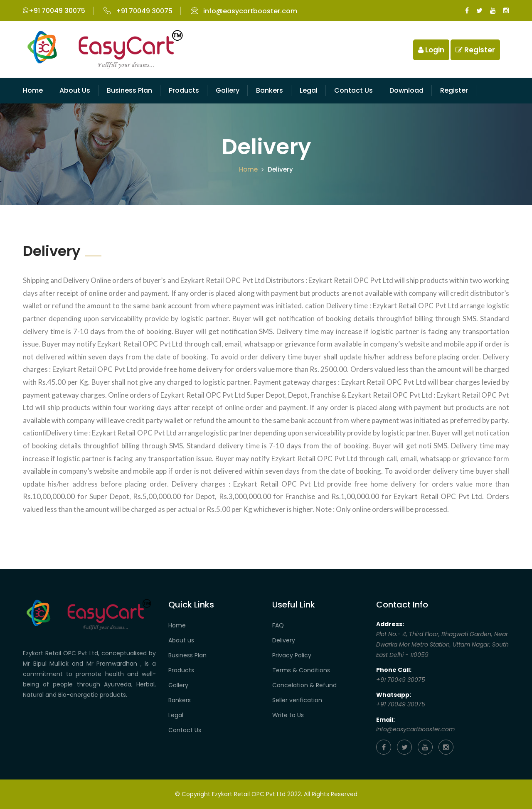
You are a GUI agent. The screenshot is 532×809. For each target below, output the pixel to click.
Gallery (228, 90)
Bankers (270, 90)
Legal (309, 90)
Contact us (353, 90)
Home (33, 90)
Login (431, 50)
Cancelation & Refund (304, 685)
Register (475, 50)
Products (184, 90)
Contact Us (185, 730)
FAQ (278, 625)
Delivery (284, 640)
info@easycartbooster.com (244, 11)
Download (406, 90)
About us (181, 640)
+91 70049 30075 (54, 11)
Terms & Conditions (301, 670)
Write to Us (288, 715)
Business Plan (129, 90)
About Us (75, 90)
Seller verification (297, 700)
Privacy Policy (292, 655)
